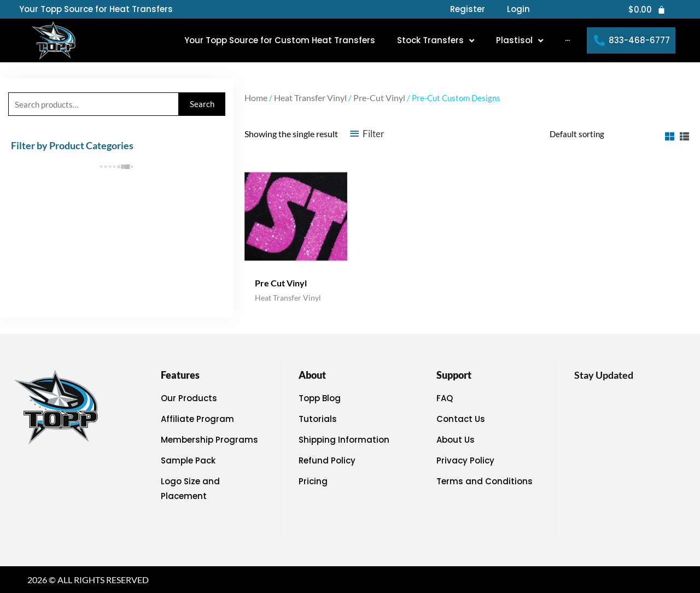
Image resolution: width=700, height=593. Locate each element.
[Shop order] (599, 134)
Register (468, 9)
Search (202, 104)
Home (256, 98)
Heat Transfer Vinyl (310, 98)
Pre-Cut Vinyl (379, 98)
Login (518, 9)
